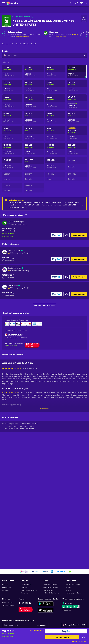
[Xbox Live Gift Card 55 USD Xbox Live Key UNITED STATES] (77, 164)
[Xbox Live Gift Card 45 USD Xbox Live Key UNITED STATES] (55, 102)
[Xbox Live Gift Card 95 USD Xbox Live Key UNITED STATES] (55, 133)
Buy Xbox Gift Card (10, 513)
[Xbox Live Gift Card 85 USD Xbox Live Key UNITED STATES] (12, 133)
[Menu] (3, 3)
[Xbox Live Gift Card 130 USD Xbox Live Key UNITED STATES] (77, 177)
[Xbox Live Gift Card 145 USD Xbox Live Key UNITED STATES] (55, 149)
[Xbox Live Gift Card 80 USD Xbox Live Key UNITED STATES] (77, 118)
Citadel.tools (13, 286)
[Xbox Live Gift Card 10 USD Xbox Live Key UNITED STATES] (77, 71)
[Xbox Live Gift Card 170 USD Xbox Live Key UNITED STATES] (12, 164)
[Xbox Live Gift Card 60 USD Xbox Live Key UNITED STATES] (12, 118)
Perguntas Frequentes (51, 585)
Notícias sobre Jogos (73, 585)
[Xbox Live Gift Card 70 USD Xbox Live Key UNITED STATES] (34, 118)
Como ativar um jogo (51, 587)
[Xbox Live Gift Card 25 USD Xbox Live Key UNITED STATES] (55, 86)
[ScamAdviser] (14, 335)
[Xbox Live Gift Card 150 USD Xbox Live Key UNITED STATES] (77, 149)
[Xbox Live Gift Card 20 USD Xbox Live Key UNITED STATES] (34, 86)
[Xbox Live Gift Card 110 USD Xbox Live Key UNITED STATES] (34, 177)
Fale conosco (7, 587)
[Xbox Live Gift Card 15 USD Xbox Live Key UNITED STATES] (12, 86)
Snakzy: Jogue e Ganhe (73, 593)
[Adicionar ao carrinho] (84, 637)
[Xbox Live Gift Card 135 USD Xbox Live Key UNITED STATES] (12, 188)
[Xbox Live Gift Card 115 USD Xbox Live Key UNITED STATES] (55, 177)
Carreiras (5, 590)
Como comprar (26, 585)
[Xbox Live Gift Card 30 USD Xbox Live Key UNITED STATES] (77, 86)
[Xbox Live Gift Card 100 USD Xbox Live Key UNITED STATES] (77, 133)
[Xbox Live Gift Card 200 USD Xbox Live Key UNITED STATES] (55, 164)
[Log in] (86, 3)
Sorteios (68, 587)
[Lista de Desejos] (76, 3)
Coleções (24, 587)
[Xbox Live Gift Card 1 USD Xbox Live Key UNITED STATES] (12, 71)
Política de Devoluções (51, 593)
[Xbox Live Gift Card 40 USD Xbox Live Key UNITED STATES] (34, 102)
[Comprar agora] (66, 631)
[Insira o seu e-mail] (19, 625)
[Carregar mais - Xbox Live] (46, 33)
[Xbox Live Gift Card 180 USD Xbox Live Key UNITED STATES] (34, 164)
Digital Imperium (14, 268)
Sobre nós (6, 585)
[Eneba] (12, 3)
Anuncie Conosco (8, 606)
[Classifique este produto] (10, 489)
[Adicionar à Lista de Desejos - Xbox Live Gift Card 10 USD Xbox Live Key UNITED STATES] (84, 19)
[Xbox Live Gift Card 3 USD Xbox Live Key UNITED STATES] (34, 71)
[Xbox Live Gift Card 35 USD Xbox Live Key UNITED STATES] (12, 102)
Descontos (24, 593)
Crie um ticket (48, 590)
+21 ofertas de (78, 642)
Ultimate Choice (14, 251)
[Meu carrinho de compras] (81, 3)
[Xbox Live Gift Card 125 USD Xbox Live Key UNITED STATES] (34, 149)
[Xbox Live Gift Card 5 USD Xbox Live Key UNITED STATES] (55, 71)
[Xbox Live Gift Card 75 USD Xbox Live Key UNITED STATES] (55, 118)
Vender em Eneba (8, 603)
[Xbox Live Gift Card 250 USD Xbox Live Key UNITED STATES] (34, 188)
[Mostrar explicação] (28, 253)
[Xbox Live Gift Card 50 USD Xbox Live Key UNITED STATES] (77, 102)
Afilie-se (68, 590)
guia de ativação (61, 37)
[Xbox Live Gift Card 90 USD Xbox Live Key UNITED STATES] (34, 133)
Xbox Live (75, 35)
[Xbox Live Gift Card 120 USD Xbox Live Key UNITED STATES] (12, 149)
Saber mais (44, 530)
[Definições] (74, 625)
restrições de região (22, 37)
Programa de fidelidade (29, 590)
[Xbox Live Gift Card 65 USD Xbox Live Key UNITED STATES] (12, 177)
